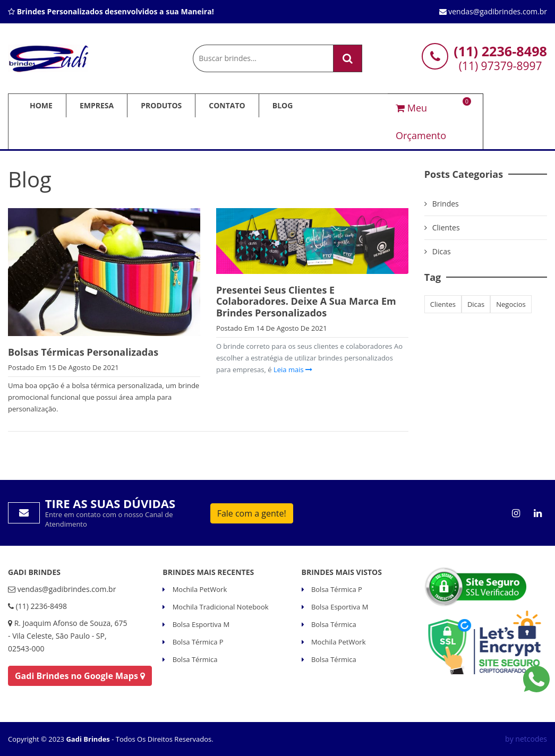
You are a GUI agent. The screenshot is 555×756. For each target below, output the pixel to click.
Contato (227, 105)
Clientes (446, 227)
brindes (446, 204)
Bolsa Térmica (194, 659)
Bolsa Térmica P (197, 642)
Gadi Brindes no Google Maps (80, 676)
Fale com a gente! (252, 513)
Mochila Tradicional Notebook (219, 607)
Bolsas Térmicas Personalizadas (83, 352)
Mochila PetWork (199, 589)
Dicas (442, 251)
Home (41, 105)
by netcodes (526, 739)
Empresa (97, 105)
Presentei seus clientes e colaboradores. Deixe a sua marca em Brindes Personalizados (306, 301)
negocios (511, 304)
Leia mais (292, 370)
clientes (443, 304)
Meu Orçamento (433, 120)
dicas (476, 304)
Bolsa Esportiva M (200, 624)
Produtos (161, 105)
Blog (283, 105)
